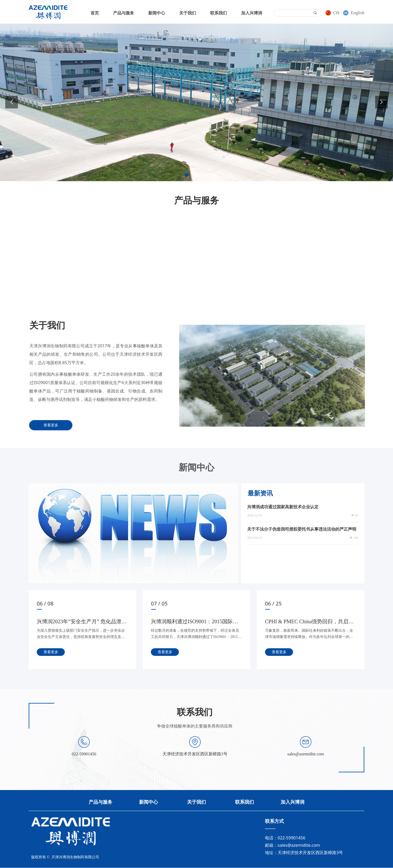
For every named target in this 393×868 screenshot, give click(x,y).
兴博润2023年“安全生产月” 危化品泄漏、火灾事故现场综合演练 (79, 622)
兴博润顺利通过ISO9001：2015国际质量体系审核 (194, 622)
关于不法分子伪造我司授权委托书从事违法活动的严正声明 (302, 529)
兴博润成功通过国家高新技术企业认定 (283, 507)
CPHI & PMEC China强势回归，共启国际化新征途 (309, 622)
